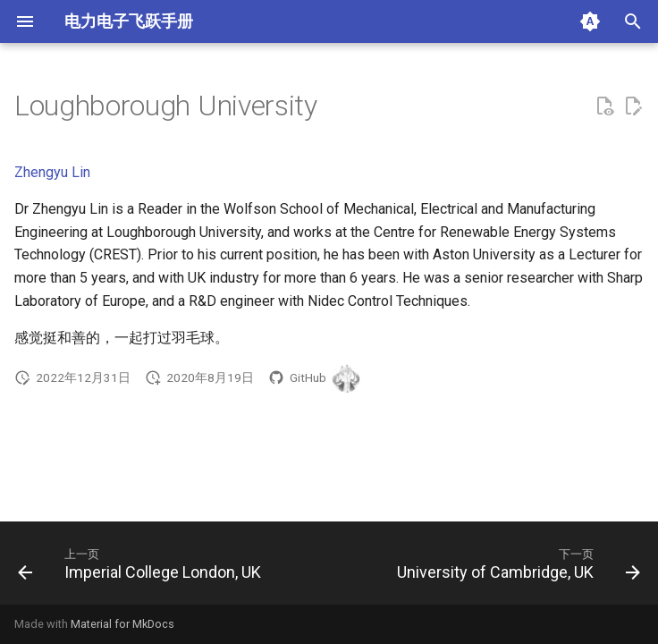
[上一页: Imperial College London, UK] (142, 568)
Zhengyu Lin (52, 172)
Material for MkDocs (122, 624)
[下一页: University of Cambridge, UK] (516, 568)
